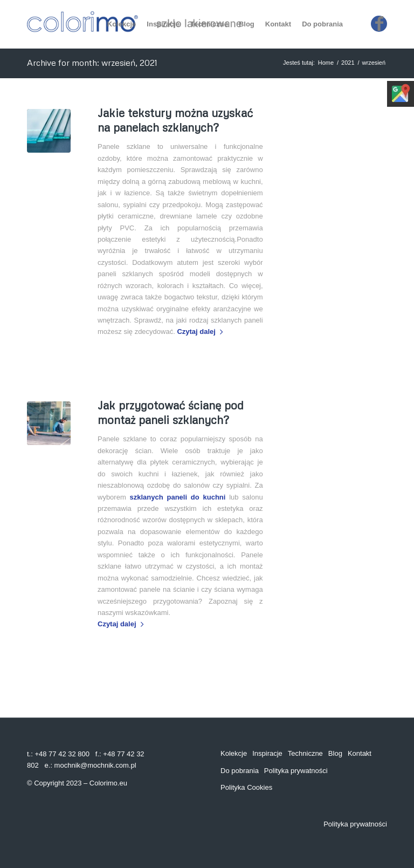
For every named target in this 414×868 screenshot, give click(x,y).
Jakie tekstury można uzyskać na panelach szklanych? (175, 120)
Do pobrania (240, 771)
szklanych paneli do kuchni (178, 497)
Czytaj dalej (202, 332)
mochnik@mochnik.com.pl (95, 765)
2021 (348, 63)
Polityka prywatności (296, 771)
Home (326, 63)
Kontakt (360, 753)
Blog (335, 753)
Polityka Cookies (246, 787)
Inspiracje (267, 753)
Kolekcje (234, 753)
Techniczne (305, 753)
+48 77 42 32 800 (62, 754)
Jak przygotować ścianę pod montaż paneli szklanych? (171, 412)
